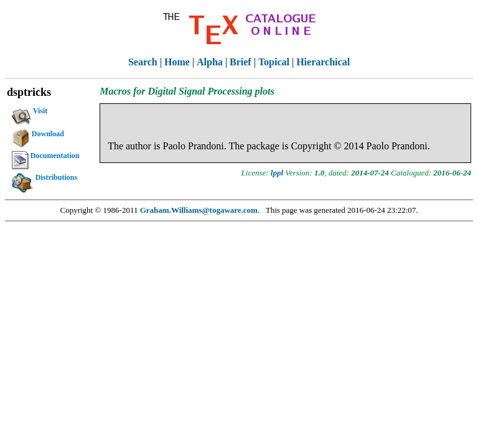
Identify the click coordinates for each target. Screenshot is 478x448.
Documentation (46, 157)
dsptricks (29, 92)
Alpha (210, 62)
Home (177, 62)
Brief (241, 62)
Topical (274, 62)
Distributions (45, 179)
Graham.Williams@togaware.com (199, 210)
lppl (277, 173)
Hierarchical (323, 62)
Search (143, 62)
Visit (30, 113)
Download (38, 136)
